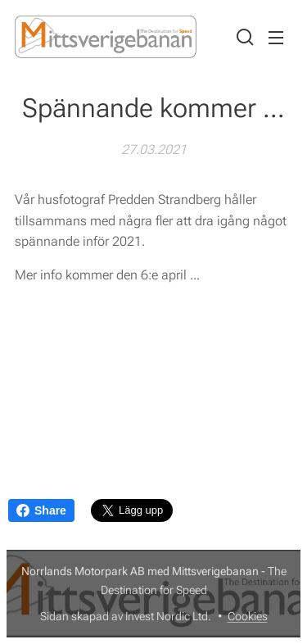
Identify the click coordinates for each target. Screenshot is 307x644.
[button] (243, 37)
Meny (276, 38)
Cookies (248, 616)
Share (41, 510)
